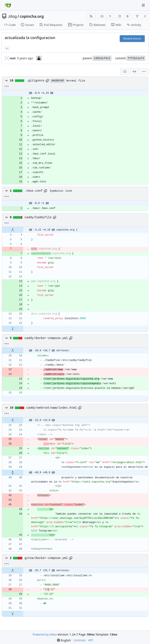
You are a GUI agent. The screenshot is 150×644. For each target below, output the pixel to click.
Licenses (80, 640)
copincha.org (32, 16)
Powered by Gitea (45, 634)
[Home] (8, 5)
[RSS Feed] (91, 16)
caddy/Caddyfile (38, 217)
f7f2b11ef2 (136, 58)
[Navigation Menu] (144, 5)
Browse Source (132, 39)
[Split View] (134, 72)
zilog (13, 16)
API (91, 640)
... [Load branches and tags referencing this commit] (7, 48)
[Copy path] (47, 81)
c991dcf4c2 (102, 58)
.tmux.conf (34, 191)
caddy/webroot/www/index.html (51, 408)
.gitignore (35, 81)
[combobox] (125, 72)
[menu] (144, 72)
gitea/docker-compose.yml (46, 558)
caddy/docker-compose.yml (46, 338)
